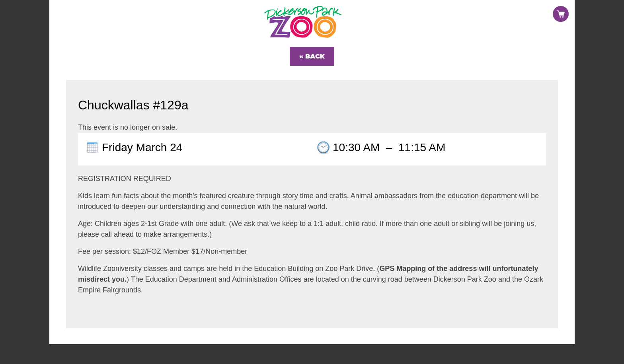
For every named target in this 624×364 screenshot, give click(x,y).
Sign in (554, 7)
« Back (312, 56)
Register (518, 7)
